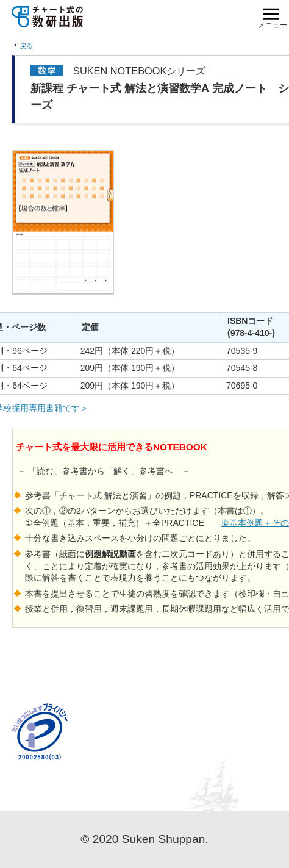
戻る (26, 46)
